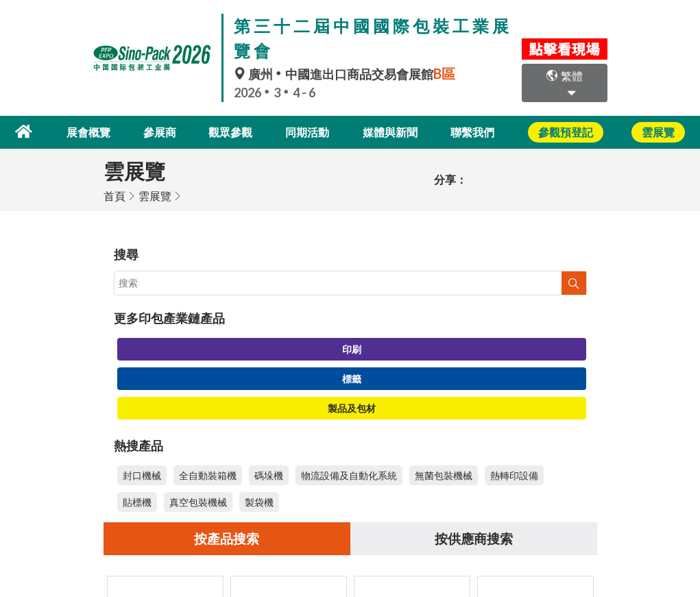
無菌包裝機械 (444, 474)
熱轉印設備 (514, 474)
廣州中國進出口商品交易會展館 (347, 74)
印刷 (352, 348)
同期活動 (309, 131)
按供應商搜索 (474, 538)
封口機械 (142, 474)
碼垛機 (269, 474)
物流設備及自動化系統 (349, 474)
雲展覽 (155, 194)
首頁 (114, 194)
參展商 (165, 131)
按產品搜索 (227, 538)
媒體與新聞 (391, 131)
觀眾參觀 (233, 131)
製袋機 (259, 501)
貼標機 (137, 501)
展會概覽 (97, 131)
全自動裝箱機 (208, 474)
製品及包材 (352, 407)
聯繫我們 (472, 131)
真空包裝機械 (198, 501)
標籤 (352, 377)
